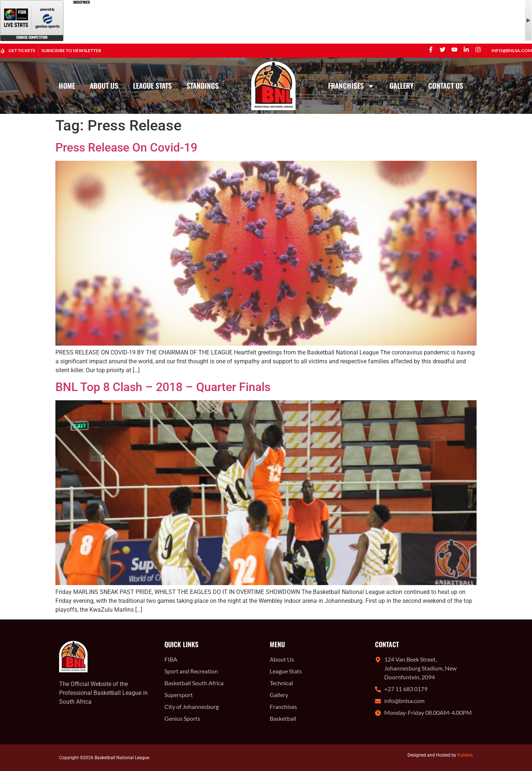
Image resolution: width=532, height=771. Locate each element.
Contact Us (446, 86)
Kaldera (465, 755)
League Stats (152, 86)
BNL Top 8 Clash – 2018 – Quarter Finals (163, 387)
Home (67, 86)
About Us (104, 86)
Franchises (351, 86)
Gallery (401, 86)
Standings (203, 86)
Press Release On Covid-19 (126, 147)
